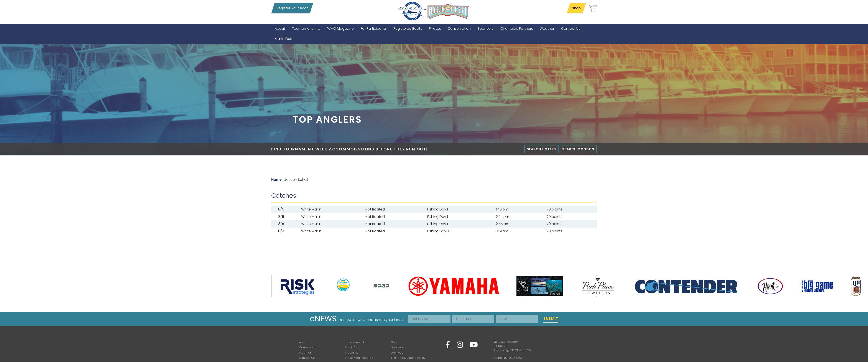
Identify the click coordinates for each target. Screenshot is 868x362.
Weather (305, 353)
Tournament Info (357, 342)
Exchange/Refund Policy (408, 358)
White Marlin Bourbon (360, 358)
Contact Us (307, 358)
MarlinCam (353, 347)
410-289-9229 (513, 358)
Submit (551, 319)
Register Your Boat (292, 8)
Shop (576, 8)
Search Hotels (542, 149)
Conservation (309, 347)
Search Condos (578, 149)
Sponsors (398, 347)
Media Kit (351, 353)
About (303, 342)
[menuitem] (280, 29)
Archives (397, 353)
